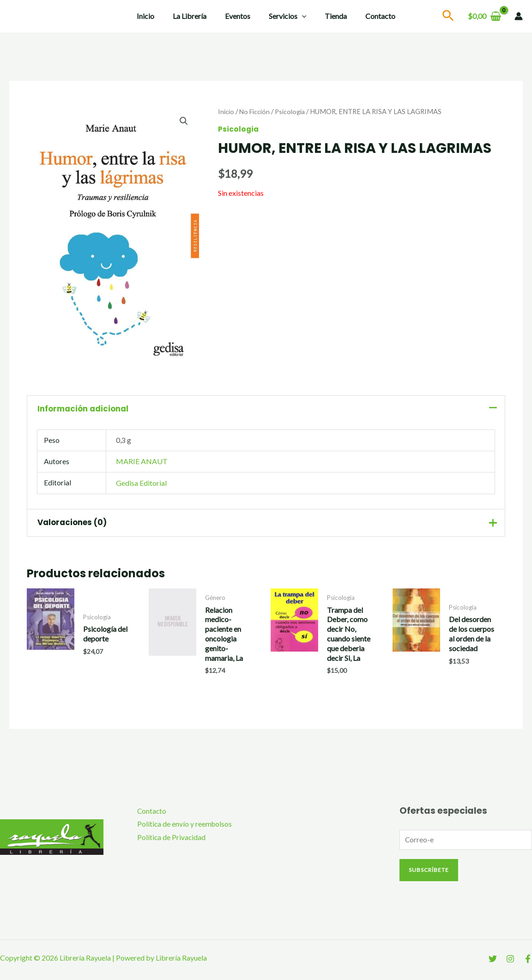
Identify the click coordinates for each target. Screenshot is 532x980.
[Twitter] (493, 963)
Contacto (371, 16)
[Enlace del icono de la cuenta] (519, 16)
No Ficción (255, 111)
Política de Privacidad (168, 842)
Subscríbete (429, 874)
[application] (300, 16)
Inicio (155, 16)
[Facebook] (528, 963)
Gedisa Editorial (142, 485)
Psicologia (292, 111)
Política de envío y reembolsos (181, 828)
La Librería (195, 16)
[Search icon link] (448, 17)
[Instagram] (510, 963)
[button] (183, 121)
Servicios (286, 16)
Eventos (239, 16)
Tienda (330, 16)
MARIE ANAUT (142, 463)
